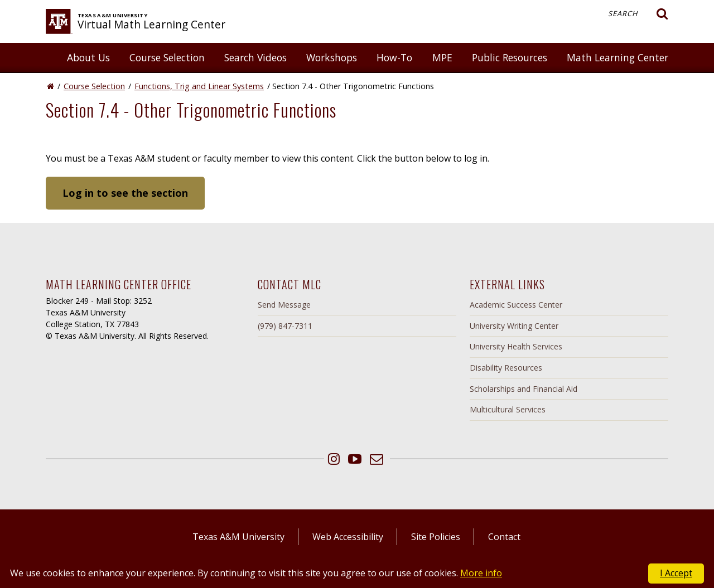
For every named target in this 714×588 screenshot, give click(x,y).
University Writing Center (514, 326)
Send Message (284, 305)
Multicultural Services (508, 409)
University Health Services (516, 346)
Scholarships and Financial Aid (524, 389)
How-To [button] (394, 57)
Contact (504, 537)
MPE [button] (442, 57)
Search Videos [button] (255, 57)
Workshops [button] (332, 57)
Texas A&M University (238, 537)
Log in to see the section (125, 193)
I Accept (676, 573)
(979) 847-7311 (285, 326)
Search (638, 14)
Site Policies (436, 537)
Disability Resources (506, 368)
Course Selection (94, 86)
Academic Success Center (516, 305)
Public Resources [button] (510, 57)
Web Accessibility (348, 537)
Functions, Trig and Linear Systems (199, 86)
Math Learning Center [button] (617, 57)
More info (481, 573)
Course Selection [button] (167, 57)
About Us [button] (88, 57)
